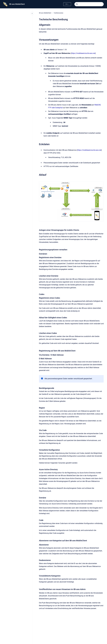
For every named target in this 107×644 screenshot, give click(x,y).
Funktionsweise (59, 13)
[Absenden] (77, 4)
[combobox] (89, 4)
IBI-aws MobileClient (17, 4)
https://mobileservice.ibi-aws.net (83, 53)
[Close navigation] (32, 13)
